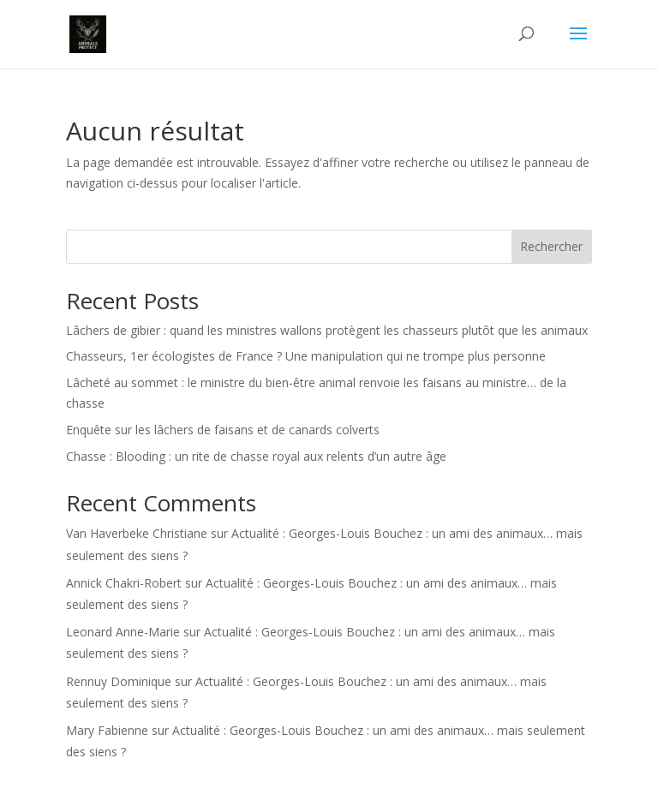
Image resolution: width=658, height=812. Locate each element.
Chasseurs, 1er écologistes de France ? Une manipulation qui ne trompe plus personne (306, 356)
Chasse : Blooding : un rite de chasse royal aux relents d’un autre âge (256, 456)
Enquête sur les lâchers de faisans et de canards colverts (223, 430)
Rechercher (551, 246)
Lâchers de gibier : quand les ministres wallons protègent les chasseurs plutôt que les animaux (327, 330)
